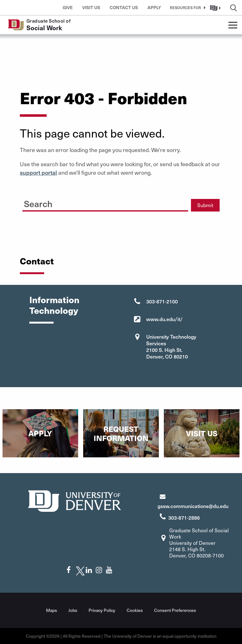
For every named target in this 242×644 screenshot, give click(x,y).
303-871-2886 (184, 517)
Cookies (135, 610)
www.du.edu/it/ (164, 319)
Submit (205, 205)
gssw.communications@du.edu (193, 506)
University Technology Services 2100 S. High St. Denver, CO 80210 (171, 346)
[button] (187, 8)
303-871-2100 (162, 301)
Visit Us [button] (91, 7)
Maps (52, 610)
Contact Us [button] (124, 7)
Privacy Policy (102, 610)
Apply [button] (154, 7)
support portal (38, 172)
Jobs (73, 610)
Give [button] (68, 7)
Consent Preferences (175, 610)
